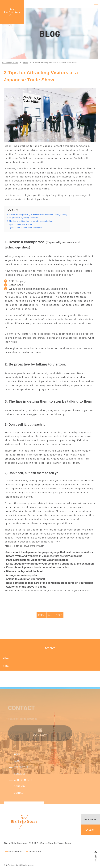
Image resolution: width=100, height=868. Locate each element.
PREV (41, 615)
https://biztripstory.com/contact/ (24, 546)
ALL (50, 615)
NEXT (59, 615)
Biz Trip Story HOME (10, 63)
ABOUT (18, 766)
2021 (6, 658)
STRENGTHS (21, 772)
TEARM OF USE (36, 851)
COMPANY (20, 791)
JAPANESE (90, 819)
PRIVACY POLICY (16, 851)
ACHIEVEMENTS (23, 785)
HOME (17, 759)
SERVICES (20, 779)
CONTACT (19, 798)
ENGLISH (90, 830)
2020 (6, 666)
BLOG (26, 63)
